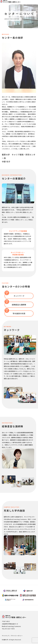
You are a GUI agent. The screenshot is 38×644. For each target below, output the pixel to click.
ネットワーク (19, 296)
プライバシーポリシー (17, 636)
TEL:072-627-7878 (8, 629)
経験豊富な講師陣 (19, 305)
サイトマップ (5, 636)
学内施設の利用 (19, 314)
